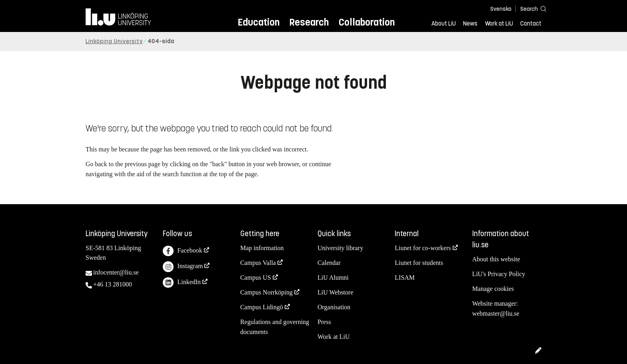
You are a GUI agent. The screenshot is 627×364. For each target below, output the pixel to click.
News (470, 24)
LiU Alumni (333, 277)
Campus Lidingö (262, 307)
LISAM (405, 277)
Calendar (329, 263)
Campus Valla (258, 263)
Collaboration (367, 22)
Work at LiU (499, 24)
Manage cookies (493, 289)
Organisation (334, 307)
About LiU (444, 24)
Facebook (182, 251)
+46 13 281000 (113, 284)
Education (259, 22)
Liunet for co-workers (423, 248)
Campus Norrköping (267, 292)
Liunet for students (419, 263)
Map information (262, 248)
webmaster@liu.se (496, 313)
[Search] (529, 9)
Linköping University (114, 41)
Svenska (501, 9)
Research (309, 22)
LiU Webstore (335, 292)
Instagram (183, 267)
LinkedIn (182, 283)
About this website (496, 259)
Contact (531, 24)
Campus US (256, 277)
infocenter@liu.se (116, 272)
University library (340, 248)
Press (324, 322)
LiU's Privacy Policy (499, 274)
